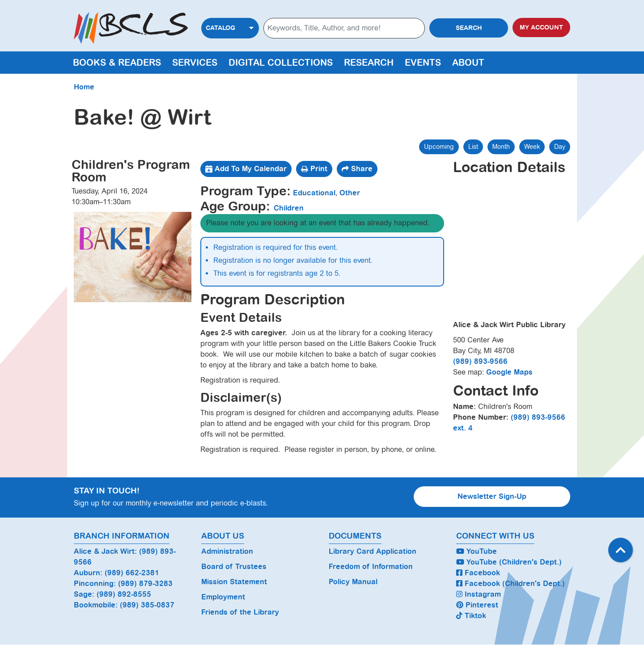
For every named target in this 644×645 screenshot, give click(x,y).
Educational (314, 193)
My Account (541, 27)
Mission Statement (234, 582)
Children (289, 208)
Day (560, 147)
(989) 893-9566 (480, 361)
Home (84, 87)
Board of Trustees (234, 567)
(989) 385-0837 (147, 605)
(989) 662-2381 (132, 573)
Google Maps (509, 372)
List (473, 147)
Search (469, 28)
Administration (227, 551)
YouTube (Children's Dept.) (509, 562)
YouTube (477, 551)
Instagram (479, 594)
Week (532, 147)
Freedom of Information (371, 567)
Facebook (478, 573)
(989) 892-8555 (124, 594)
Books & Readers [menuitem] (117, 63)
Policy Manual (353, 582)
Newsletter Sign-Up (492, 496)
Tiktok (471, 616)
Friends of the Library (240, 612)
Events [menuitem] (423, 63)
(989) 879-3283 (145, 584)
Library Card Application (373, 551)
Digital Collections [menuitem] (281, 63)
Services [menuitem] (195, 63)
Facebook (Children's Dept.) (511, 584)
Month (501, 147)
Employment (223, 597)
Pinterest (477, 605)
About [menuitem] (468, 63)
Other (350, 193)
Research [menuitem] (369, 63)
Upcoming (439, 147)
